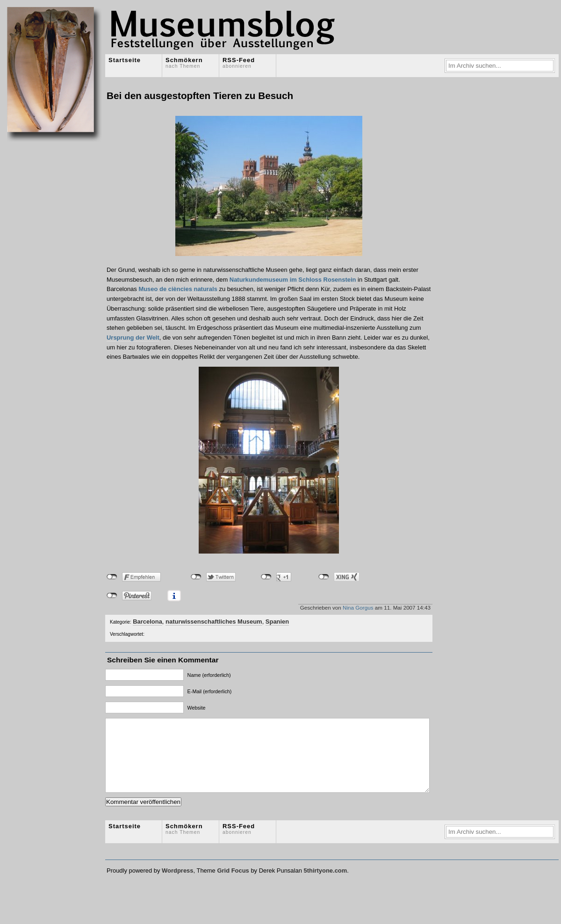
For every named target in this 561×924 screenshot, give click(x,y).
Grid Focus (233, 885)
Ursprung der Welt (133, 338)
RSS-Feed (239, 63)
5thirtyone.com (325, 885)
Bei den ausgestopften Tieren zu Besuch (200, 96)
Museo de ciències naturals (178, 289)
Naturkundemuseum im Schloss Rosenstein (293, 280)
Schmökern (184, 63)
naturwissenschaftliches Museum (214, 622)
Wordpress (177, 885)
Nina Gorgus (358, 608)
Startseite (125, 60)
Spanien (277, 622)
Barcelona (147, 622)
